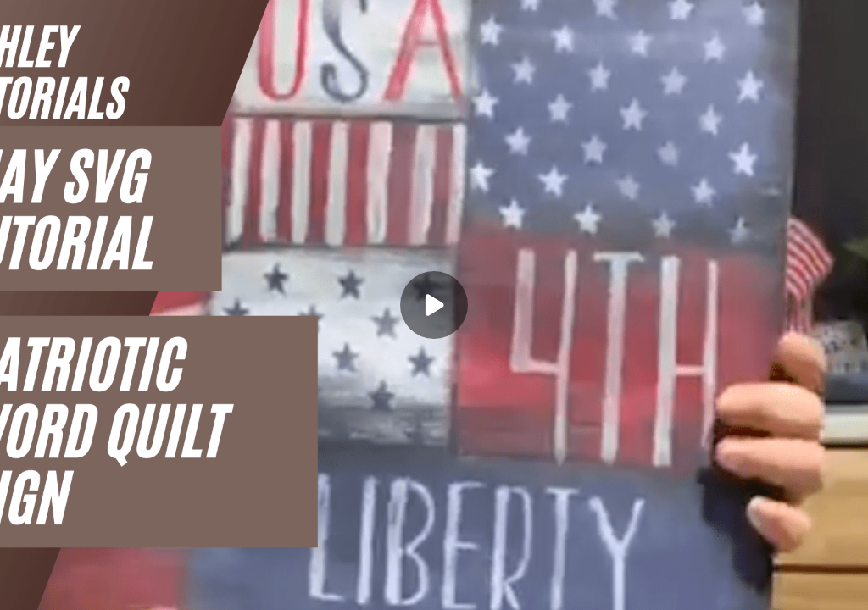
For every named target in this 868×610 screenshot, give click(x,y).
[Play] (434, 305)
